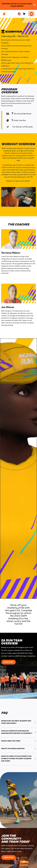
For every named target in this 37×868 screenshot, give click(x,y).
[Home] (4, 14)
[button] (35, 5)
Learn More (9, 662)
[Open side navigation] (31, 14)
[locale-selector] (19, 14)
